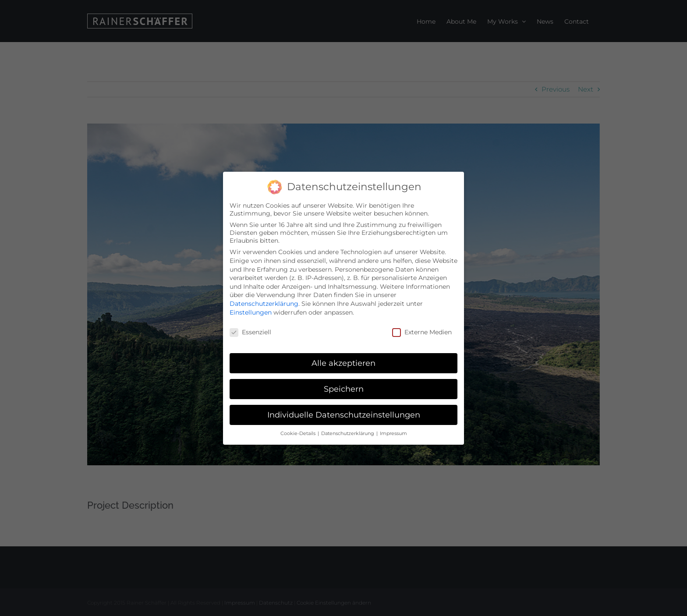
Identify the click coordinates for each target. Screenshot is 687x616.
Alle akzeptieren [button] (343, 362)
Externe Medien (422, 331)
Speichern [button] (344, 388)
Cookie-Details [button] (299, 432)
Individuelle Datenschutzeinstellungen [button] (344, 414)
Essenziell (250, 331)
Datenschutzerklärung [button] (348, 432)
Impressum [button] (393, 432)
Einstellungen (251, 311)
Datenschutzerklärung (264, 303)
